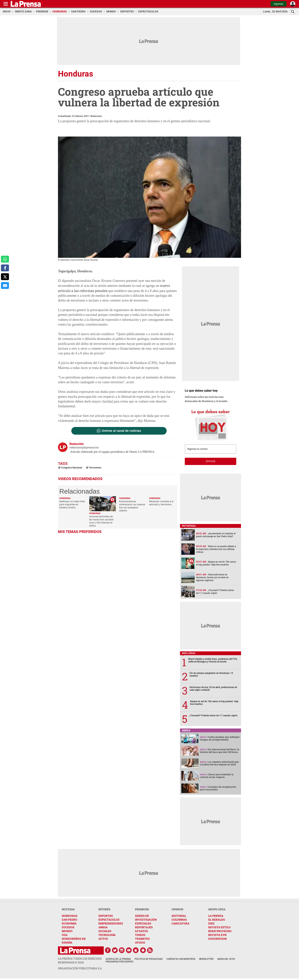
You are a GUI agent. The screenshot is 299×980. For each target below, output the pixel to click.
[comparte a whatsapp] (5, 259)
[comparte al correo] (5, 285)
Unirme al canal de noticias (121, 431)
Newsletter (206, 959)
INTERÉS (104, 909)
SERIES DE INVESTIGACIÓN (146, 918)
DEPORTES (106, 916)
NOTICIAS (68, 909)
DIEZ (211, 923)
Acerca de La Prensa (118, 959)
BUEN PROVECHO (220, 931)
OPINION (177, 909)
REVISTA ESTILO (219, 927)
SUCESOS (68, 927)
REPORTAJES (144, 927)
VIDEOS (140, 935)
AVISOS (140, 942)
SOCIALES (105, 931)
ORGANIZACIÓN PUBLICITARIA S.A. (80, 968)
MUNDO (67, 931)
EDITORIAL (179, 916)
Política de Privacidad (149, 959)
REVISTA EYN (217, 935)
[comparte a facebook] (5, 268)
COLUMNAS (179, 920)
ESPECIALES (143, 923)
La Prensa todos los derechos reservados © (80, 960)
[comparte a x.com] (5, 277)
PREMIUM (142, 909)
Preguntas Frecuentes (119, 962)
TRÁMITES (142, 939)
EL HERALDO (217, 920)
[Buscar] (293, 12)
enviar (211, 461)
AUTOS (103, 939)
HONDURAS (70, 916)
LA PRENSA (216, 916)
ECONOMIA (69, 923)
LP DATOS (141, 931)
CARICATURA (180, 923)
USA (65, 935)
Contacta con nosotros (181, 959)
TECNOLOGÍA (107, 935)
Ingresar (279, 4)
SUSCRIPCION (217, 939)
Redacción (96, 116)
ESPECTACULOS (109, 920)
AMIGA (103, 927)
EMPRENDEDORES (111, 923)
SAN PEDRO (70, 920)
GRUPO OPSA (217, 909)
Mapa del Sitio (226, 959)
